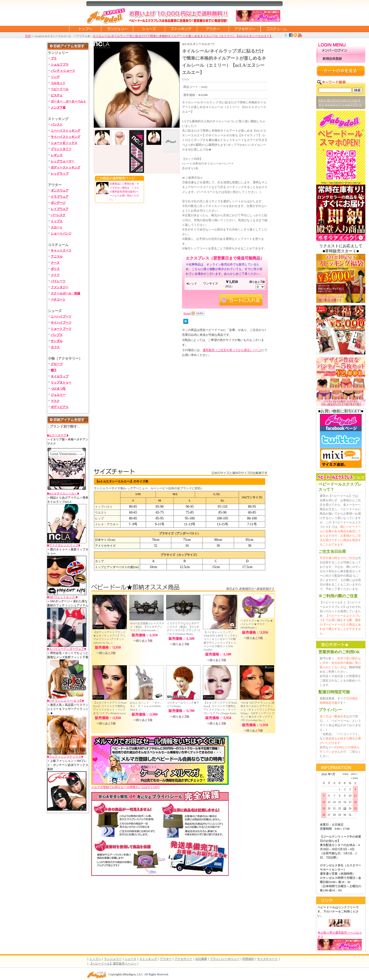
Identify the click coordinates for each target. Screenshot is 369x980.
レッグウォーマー (63, 161)
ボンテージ (334, 100)
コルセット (58, 83)
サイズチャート (267, 959)
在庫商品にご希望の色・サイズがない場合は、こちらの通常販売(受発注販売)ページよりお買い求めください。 (124, 192)
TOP (28, 36)
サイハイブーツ (61, 323)
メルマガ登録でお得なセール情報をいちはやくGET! (160, 785)
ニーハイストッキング (66, 131)
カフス (55, 347)
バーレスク (58, 215)
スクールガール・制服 (66, 293)
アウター (213, 29)
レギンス (57, 155)
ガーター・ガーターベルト (68, 101)
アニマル (57, 257)
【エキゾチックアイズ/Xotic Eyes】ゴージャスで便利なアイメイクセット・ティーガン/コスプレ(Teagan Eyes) (221, 708)
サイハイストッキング (66, 137)
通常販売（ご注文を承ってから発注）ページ (232, 350)
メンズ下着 (58, 108)
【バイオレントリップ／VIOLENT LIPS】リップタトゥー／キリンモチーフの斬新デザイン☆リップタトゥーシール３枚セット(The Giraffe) (221, 641)
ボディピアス (60, 407)
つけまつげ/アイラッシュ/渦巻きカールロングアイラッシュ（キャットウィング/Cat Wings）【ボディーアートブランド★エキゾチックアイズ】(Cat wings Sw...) (257, 711)
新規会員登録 (341, 59)
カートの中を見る (341, 71)
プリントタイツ (61, 149)
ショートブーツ (61, 329)
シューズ (149, 29)
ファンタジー (60, 287)
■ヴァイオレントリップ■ (64, 545)
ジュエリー (58, 395)
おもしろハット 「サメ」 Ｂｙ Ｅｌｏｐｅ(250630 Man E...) (148, 706)
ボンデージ (58, 203)
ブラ (54, 58)
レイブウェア (60, 209)
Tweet (187, 313)
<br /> (143, 400)
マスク (55, 401)
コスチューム (277, 29)
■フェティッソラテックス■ (65, 757)
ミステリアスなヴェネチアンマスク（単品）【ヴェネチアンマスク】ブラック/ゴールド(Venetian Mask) (183, 629)
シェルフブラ (60, 65)
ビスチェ (57, 95)
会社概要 (201, 959)
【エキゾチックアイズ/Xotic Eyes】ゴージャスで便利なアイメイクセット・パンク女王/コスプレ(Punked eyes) (110, 708)
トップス (57, 221)
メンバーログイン (341, 51)
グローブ (57, 364)
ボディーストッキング (66, 167)
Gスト (322, 100)
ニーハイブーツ (61, 316)
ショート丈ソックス (64, 143)
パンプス (57, 335)
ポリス (55, 269)
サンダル (57, 341)
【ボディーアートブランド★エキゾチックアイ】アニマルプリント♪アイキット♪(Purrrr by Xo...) (109, 637)
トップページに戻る (85, 29)
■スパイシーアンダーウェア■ (67, 649)
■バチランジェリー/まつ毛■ (66, 701)
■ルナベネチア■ (58, 435)
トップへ (95, 959)
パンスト (57, 124)
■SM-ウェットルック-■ (62, 597)
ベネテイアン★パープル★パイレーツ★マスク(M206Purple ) (257, 624)
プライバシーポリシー (225, 959)
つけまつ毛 (58, 389)
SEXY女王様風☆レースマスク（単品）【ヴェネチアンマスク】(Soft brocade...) (147, 627)
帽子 (54, 370)
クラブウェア (60, 197)
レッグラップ (60, 174)
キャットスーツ (61, 250)
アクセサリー (245, 29)
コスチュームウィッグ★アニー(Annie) (183, 704)
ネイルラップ (60, 376)
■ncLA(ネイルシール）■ (63, 493)
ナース (55, 263)
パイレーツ (58, 281)
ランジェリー (117, 29)
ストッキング (181, 29)
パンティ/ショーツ (63, 71)
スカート (57, 227)
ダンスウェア (60, 191)
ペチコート (58, 299)
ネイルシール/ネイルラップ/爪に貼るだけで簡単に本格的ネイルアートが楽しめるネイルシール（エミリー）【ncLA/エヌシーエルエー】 (183, 36)
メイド (55, 275)
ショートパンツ (61, 233)
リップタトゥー (61, 382)
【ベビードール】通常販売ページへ (113, 964)
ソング (55, 77)
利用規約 (248, 959)
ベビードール (60, 89)
